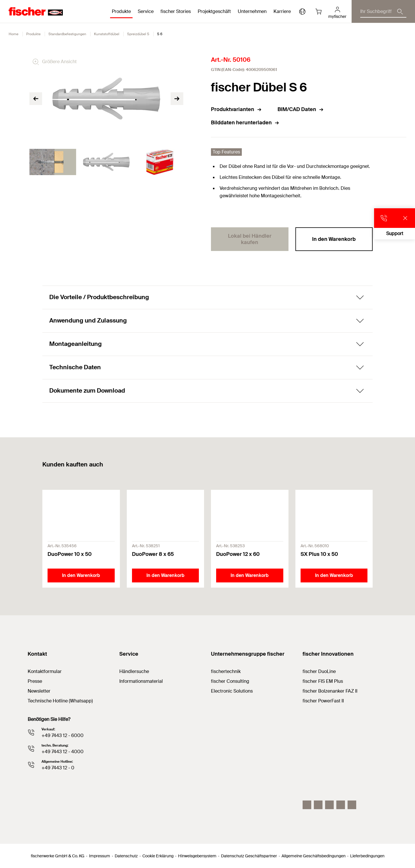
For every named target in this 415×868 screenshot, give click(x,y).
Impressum (100, 856)
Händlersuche (134, 671)
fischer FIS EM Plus (323, 681)
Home (14, 34)
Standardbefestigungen (67, 34)
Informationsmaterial (141, 681)
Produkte (33, 34)
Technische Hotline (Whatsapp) (60, 701)
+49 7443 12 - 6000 (63, 735)
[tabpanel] (53, 162)
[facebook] (341, 805)
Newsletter (39, 691)
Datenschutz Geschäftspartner (249, 856)
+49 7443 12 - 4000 (63, 752)
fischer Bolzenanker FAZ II (330, 691)
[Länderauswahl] (302, 12)
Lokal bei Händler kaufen (250, 239)
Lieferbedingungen (367, 856)
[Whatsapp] (352, 805)
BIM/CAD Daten (301, 109)
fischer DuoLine (319, 671)
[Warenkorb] (318, 12)
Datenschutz (126, 856)
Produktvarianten (236, 109)
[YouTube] (329, 805)
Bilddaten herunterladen (245, 123)
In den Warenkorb (334, 239)
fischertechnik (226, 671)
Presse (35, 681)
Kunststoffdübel (107, 34)
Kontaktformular (45, 671)
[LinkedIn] (318, 805)
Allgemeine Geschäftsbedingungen (314, 856)
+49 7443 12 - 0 (58, 768)
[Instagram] (307, 805)
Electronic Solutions (232, 691)
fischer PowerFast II (323, 701)
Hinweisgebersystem (197, 856)
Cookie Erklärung (158, 856)
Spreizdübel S (138, 34)
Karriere (282, 11)
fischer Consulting (230, 681)
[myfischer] (337, 12)
